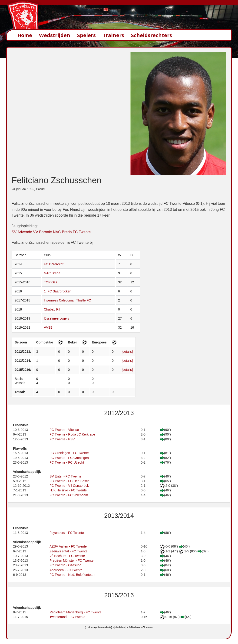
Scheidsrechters (152, 35)
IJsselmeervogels (56, 318)
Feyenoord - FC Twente (67, 533)
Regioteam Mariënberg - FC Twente (76, 612)
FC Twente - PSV (62, 439)
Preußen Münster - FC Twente (71, 561)
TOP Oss (51, 282)
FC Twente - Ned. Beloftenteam (72, 575)
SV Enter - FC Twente (65, 476)
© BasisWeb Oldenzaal (141, 627)
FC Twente (82, 232)
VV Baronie (43, 232)
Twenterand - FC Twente (67, 617)
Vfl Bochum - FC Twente (67, 556)
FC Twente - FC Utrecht (67, 462)
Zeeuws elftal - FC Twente (68, 551)
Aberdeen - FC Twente (66, 570)
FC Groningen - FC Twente (69, 453)
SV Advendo (22, 232)
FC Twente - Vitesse (64, 430)
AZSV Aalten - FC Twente (68, 546)
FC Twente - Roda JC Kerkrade (72, 434)
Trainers (113, 35)
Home (25, 35)
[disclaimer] (120, 627)
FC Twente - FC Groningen (69, 458)
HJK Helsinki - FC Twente (68, 490)
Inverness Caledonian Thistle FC (68, 300)
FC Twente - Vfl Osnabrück (69, 486)
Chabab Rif (52, 309)
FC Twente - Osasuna (65, 565)
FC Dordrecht (54, 264)
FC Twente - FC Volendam (69, 495)
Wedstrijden (55, 35)
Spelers (86, 35)
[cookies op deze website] (98, 627)
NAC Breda (62, 232)
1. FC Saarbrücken (58, 291)
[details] (127, 352)
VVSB (48, 327)
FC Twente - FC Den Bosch (69, 481)
